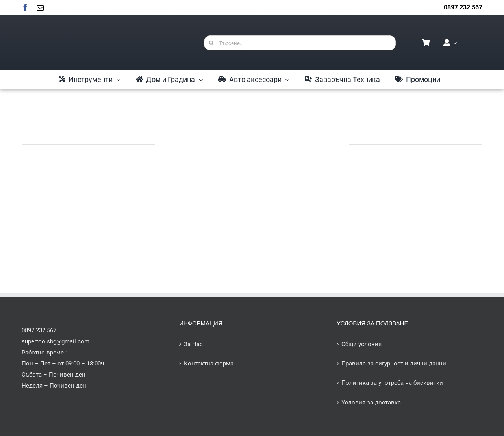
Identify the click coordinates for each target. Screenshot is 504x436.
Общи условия (361, 344)
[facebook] (25, 7)
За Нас (193, 344)
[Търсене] (211, 43)
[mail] (40, 7)
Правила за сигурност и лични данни (394, 364)
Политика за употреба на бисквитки (392, 383)
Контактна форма (209, 364)
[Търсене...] (300, 43)
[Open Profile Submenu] (454, 43)
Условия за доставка (371, 403)
